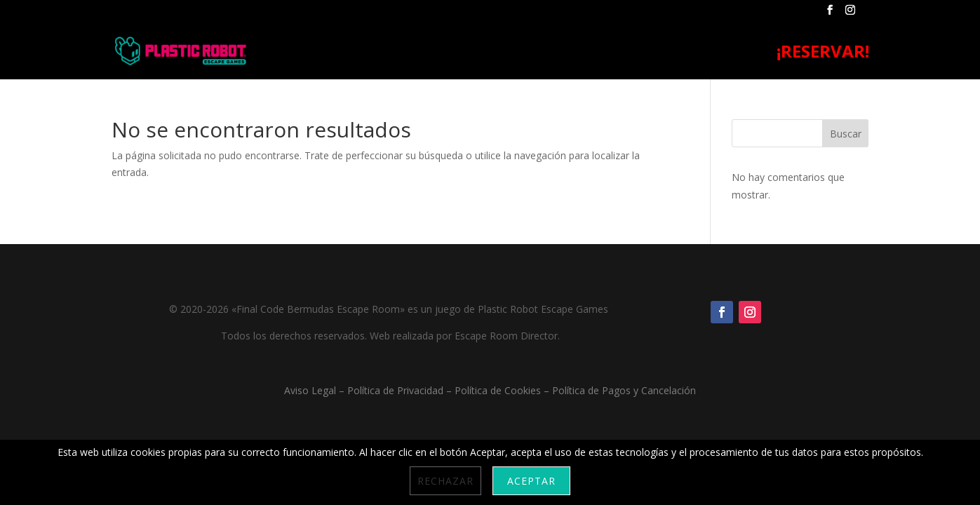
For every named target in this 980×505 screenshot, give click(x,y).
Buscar (846, 134)
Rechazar (445, 481)
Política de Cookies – (503, 390)
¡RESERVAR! (823, 54)
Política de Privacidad (395, 390)
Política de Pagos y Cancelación (624, 390)
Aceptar (531, 481)
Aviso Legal (310, 390)
